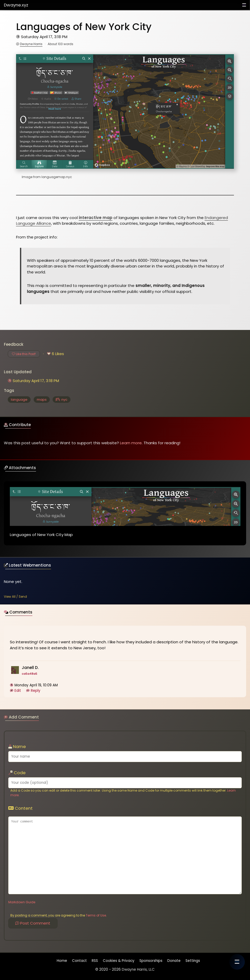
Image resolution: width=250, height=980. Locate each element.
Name (17, 747)
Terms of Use (96, 915)
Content (20, 808)
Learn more (131, 443)
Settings (193, 961)
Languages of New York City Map (42, 536)
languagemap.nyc (57, 177)
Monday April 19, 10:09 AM (36, 686)
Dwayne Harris (31, 44)
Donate (174, 961)
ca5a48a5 (30, 675)
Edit (18, 692)
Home (62, 962)
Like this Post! (24, 354)
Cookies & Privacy (119, 961)
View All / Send (15, 597)
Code (17, 773)
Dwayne (16, 5)
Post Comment (33, 923)
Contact (79, 961)
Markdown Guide (22, 902)
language (19, 400)
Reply (36, 692)
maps (42, 400)
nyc (62, 400)
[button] (237, 962)
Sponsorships (151, 961)
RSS (95, 961)
